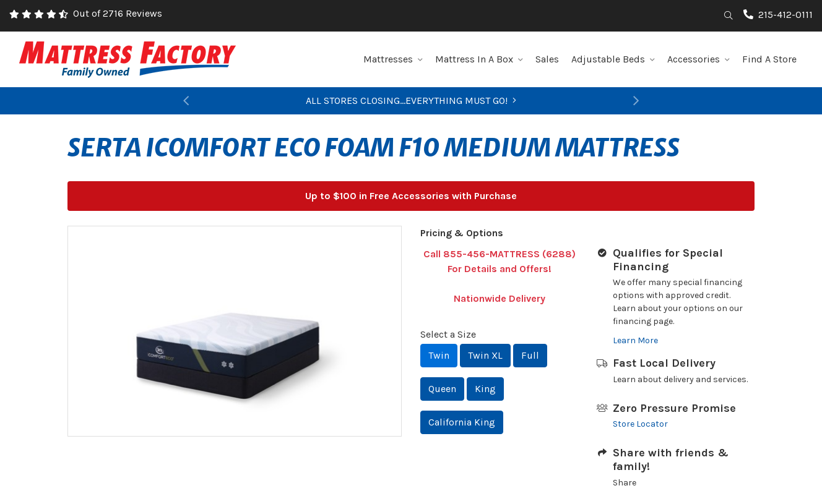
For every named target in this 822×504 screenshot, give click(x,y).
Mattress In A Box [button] (479, 59)
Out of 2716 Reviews (118, 13)
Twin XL (485, 355)
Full (530, 355)
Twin (439, 355)
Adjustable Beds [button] (613, 59)
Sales (547, 59)
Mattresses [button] (393, 59)
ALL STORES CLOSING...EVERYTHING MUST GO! (411, 100)
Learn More (635, 340)
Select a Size (448, 334)
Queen (442, 389)
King (485, 389)
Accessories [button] (699, 59)
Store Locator (640, 424)
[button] (186, 101)
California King (462, 422)
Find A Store (769, 59)
